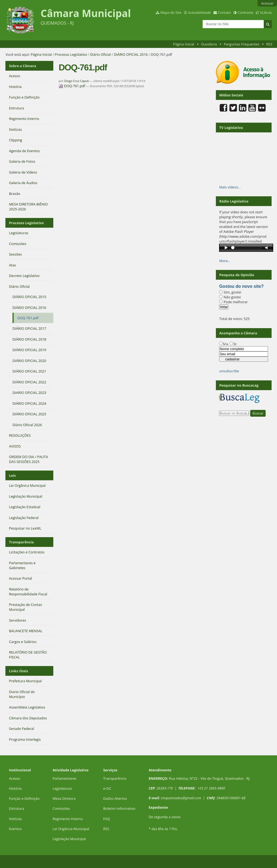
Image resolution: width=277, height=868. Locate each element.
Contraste (245, 12)
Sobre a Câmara (23, 66)
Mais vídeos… (230, 187)
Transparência (21, 542)
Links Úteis (18, 671)
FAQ (106, 819)
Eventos (15, 829)
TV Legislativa (231, 128)
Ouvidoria (209, 44)
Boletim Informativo (119, 808)
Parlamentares (64, 778)
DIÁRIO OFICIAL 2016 (131, 54)
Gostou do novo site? (241, 286)
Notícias (15, 819)
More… (225, 261)
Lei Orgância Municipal (71, 829)
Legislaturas (62, 788)
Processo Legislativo (71, 54)
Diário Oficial (100, 54)
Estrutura (17, 808)
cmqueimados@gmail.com (181, 798)
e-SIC (107, 788)
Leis (12, 475)
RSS (269, 44)
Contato (225, 12)
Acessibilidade (199, 12)
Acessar (267, 3)
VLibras (266, 12)
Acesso (14, 778)
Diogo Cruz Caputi (77, 81)
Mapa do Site (171, 12)
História (15, 788)
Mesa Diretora (64, 798)
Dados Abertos (115, 798)
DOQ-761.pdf (72, 86)
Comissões (61, 808)
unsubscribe (229, 371)
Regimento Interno (68, 819)
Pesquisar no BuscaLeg (239, 385)
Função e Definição (24, 798)
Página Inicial (184, 44)
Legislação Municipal (69, 839)
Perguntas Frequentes (241, 44)
